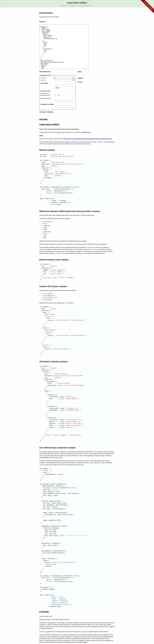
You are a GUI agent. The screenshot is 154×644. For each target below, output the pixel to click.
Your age (43, 80)
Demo (41, 136)
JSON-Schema (86, 132)
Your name (44, 78)
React (59, 132)
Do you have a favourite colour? (45, 94)
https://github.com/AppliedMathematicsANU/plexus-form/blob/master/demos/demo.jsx (88, 139)
